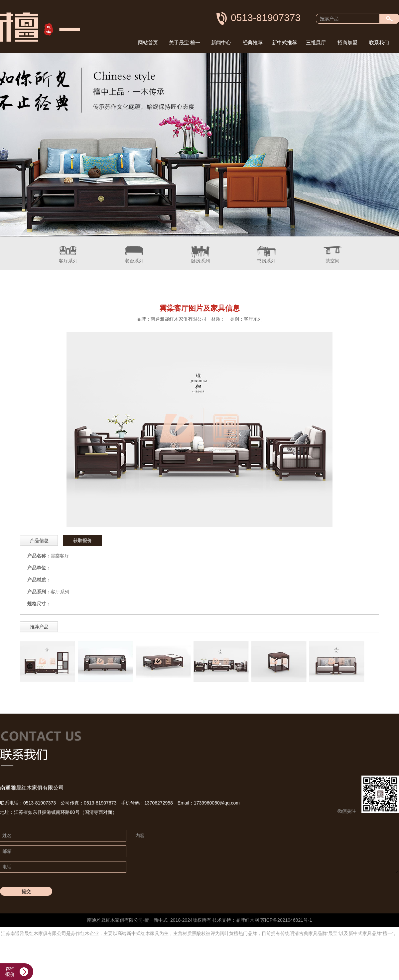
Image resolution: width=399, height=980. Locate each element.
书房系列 (266, 250)
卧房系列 (200, 250)
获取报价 (82, 540)
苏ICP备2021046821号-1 (286, 920)
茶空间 (332, 250)
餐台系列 (134, 250)
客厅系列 (68, 250)
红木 (250, 920)
